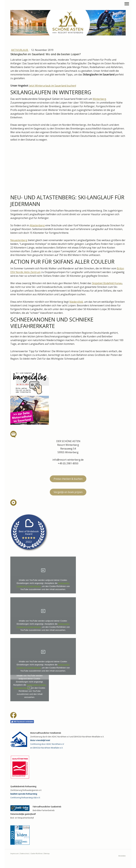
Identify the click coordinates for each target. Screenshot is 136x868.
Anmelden (122, 856)
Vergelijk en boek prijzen (68, 492)
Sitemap (47, 854)
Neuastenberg (19, 240)
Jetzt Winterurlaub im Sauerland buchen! (53, 86)
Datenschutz (25, 854)
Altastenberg (37, 225)
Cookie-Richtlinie (36, 854)
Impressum (14, 854)
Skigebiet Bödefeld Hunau (107, 283)
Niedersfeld (76, 302)
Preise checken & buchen (68, 479)
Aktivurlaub (20, 50)
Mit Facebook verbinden (22, 722)
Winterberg (99, 99)
